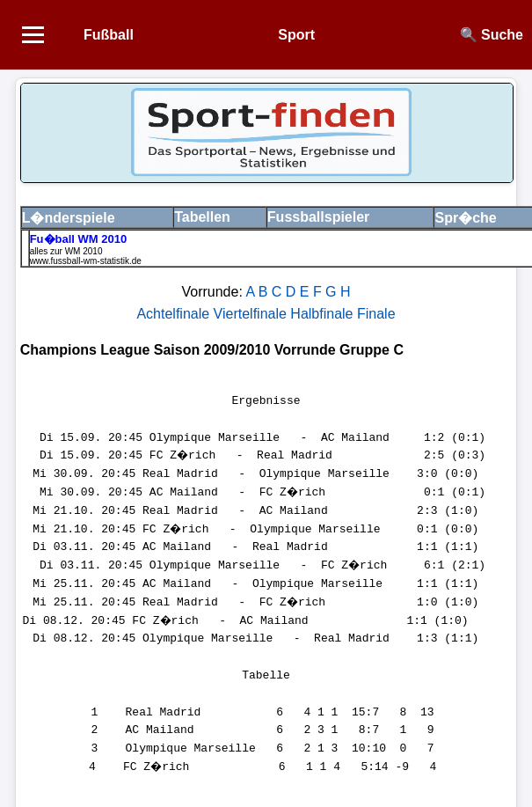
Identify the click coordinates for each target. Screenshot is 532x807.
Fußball (109, 35)
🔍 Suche (492, 35)
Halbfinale (324, 314)
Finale (376, 314)
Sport (296, 35)
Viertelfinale (252, 314)
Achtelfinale (175, 314)
